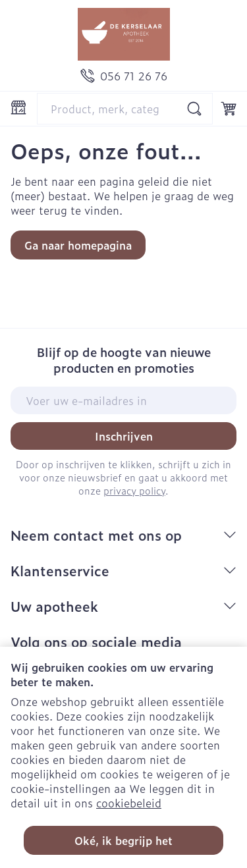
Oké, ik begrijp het (123, 840)
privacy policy (134, 490)
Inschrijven (124, 436)
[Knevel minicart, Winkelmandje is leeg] (229, 109)
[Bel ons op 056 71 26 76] (124, 76)
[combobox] (125, 109)
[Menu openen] (18, 107)
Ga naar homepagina (78, 245)
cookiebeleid (129, 803)
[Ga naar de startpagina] (123, 34)
